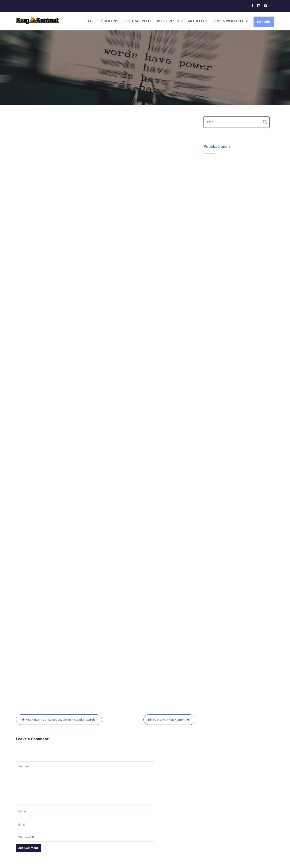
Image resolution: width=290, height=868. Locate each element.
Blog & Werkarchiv (230, 21)
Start (91, 21)
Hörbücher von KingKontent (167, 720)
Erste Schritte (138, 21)
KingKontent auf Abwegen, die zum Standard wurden (61, 720)
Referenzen (168, 21)
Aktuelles (198, 21)
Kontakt (264, 22)
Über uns (110, 21)
